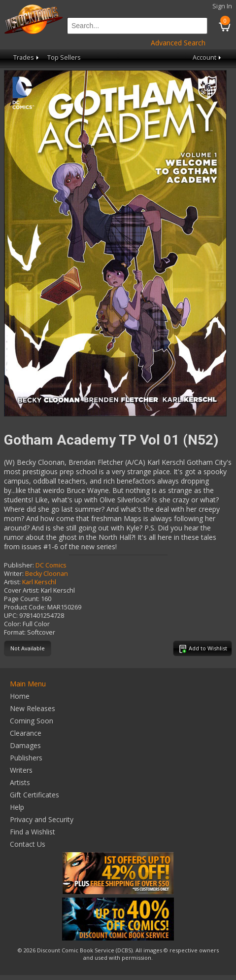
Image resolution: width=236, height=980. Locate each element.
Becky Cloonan (47, 574)
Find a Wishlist (33, 832)
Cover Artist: (22, 590)
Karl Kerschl (39, 582)
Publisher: (19, 565)
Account (208, 57)
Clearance (26, 733)
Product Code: (25, 607)
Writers (21, 770)
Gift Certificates (34, 795)
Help (17, 807)
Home (20, 696)
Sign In (222, 6)
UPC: (11, 616)
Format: (15, 632)
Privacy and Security (42, 819)
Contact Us (28, 844)
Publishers (26, 758)
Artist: (12, 582)
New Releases (33, 708)
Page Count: (22, 599)
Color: (13, 624)
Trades (27, 57)
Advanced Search (178, 43)
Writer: (14, 574)
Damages (25, 745)
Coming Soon (32, 721)
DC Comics (51, 565)
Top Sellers (64, 57)
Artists (20, 782)
